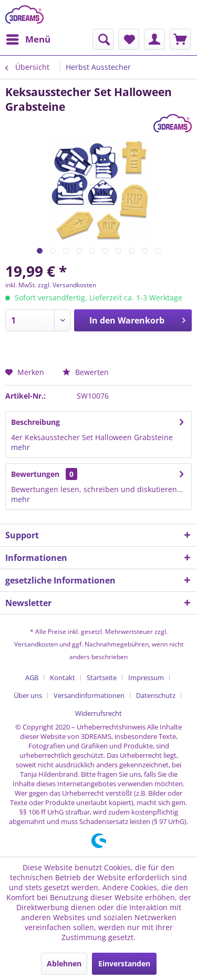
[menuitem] (28, 39)
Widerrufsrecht (98, 713)
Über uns (28, 695)
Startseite (102, 677)
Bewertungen (35, 474)
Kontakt (63, 677)
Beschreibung (35, 422)
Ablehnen (64, 963)
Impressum (146, 677)
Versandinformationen (89, 695)
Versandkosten (36, 644)
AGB (32, 677)
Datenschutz (156, 695)
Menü (28, 38)
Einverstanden (124, 963)
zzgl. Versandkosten (67, 285)
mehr (20, 447)
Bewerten (86, 372)
